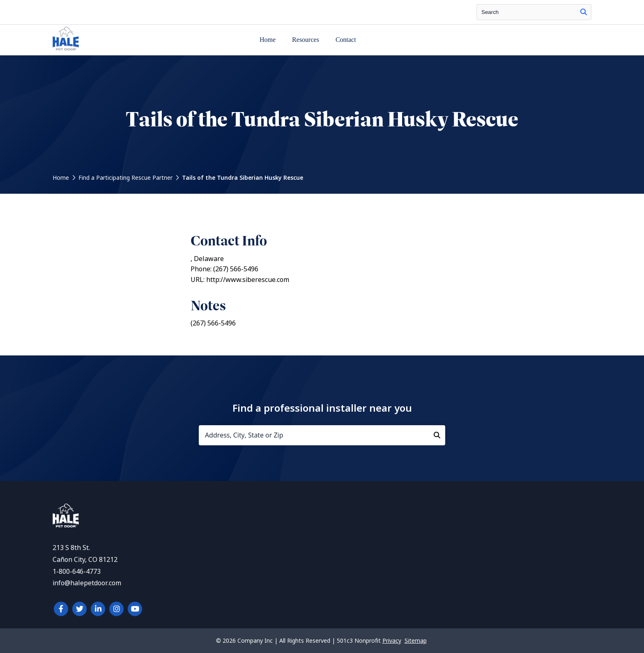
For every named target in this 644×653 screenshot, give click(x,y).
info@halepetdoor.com (87, 583)
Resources (306, 40)
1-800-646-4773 (77, 572)
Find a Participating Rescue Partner (125, 178)
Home (268, 40)
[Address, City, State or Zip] (322, 435)
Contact (346, 40)
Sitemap (416, 641)
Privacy (392, 641)
